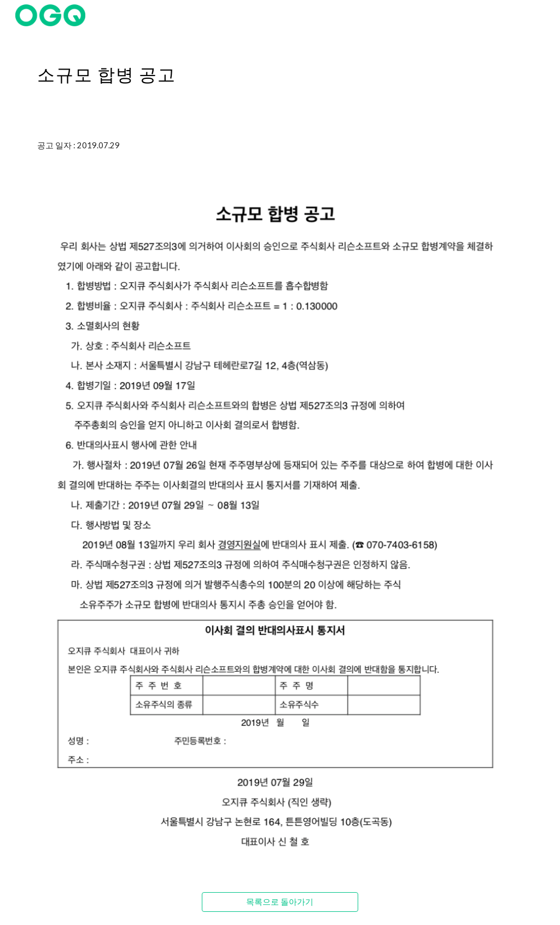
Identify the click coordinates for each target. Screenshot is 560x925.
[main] (280, 68)
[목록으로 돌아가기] (280, 902)
